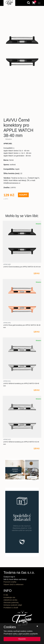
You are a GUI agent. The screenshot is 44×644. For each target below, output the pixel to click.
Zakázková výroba (10, 600)
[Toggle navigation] (39, 3)
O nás (6, 595)
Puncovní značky (10, 582)
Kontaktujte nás (9, 597)
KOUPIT (23, 195)
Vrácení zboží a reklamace (13, 584)
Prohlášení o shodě (11, 608)
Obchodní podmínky (11, 603)
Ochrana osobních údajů (13, 605)
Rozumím (22, 639)
